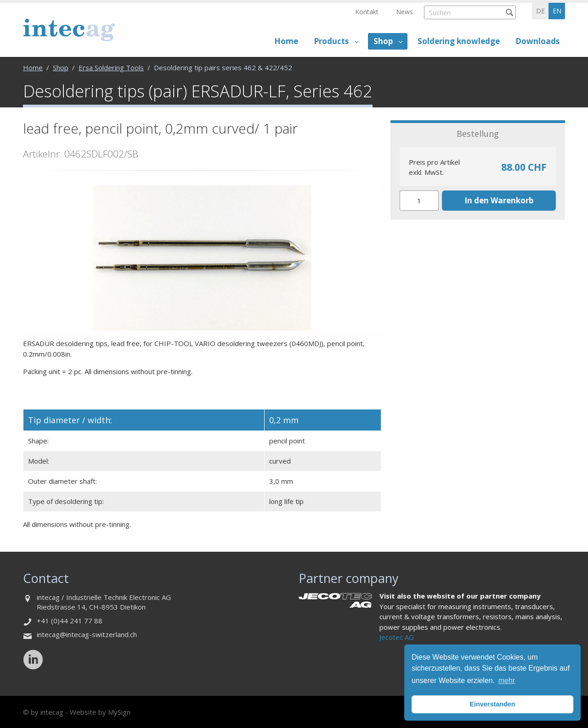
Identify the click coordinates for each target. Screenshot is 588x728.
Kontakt (367, 12)
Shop (383, 41)
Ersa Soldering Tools (111, 67)
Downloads (537, 41)
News (404, 12)
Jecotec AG (397, 637)
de (540, 11)
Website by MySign (100, 712)
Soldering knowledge (459, 41)
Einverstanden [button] (492, 704)
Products (331, 41)
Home (286, 41)
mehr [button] (507, 680)
